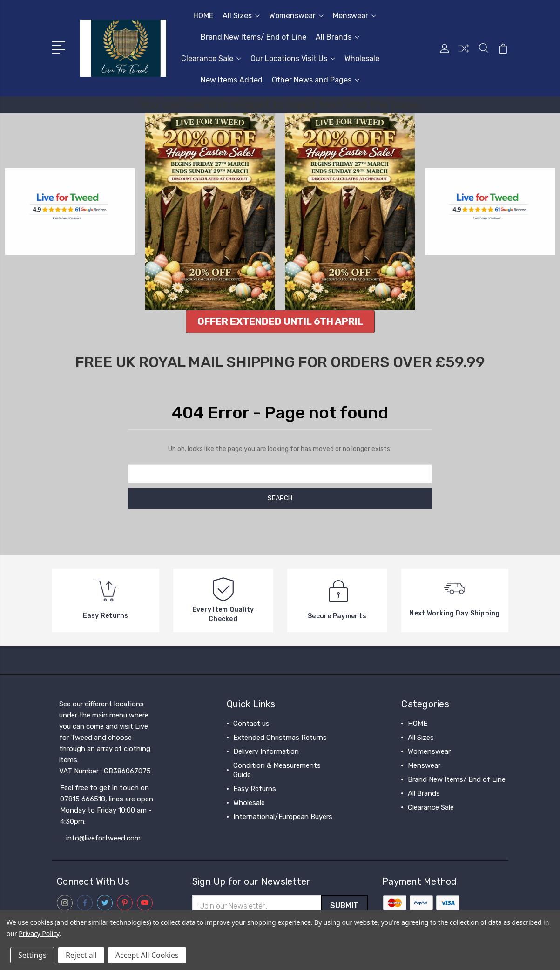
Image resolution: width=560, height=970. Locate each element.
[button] (280, 321)
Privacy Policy (39, 933)
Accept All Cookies (147, 955)
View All (421, 821)
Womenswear (296, 16)
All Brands (337, 37)
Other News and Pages (316, 80)
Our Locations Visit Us (293, 58)
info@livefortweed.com (103, 838)
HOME (203, 16)
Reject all (81, 955)
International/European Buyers (283, 817)
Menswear (354, 16)
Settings (32, 955)
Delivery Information (266, 751)
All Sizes (241, 16)
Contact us (251, 724)
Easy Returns (255, 789)
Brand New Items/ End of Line (253, 37)
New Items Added (232, 80)
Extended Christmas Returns (280, 738)
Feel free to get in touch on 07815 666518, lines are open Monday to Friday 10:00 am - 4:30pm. (107, 805)
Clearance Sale (211, 58)
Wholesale (362, 58)
